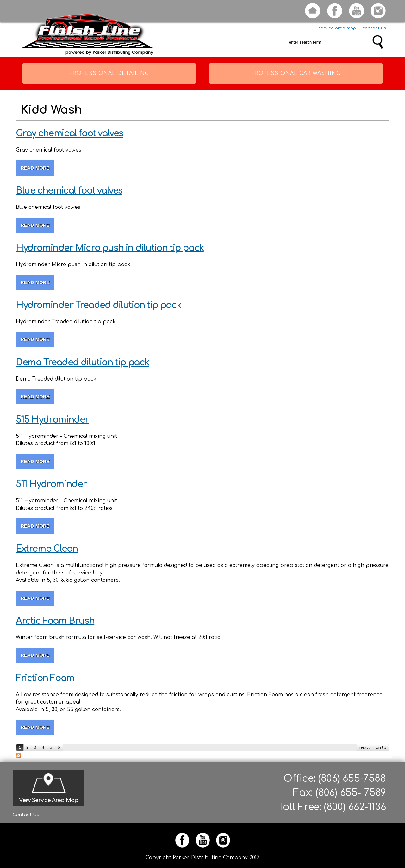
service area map (337, 28)
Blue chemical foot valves (69, 191)
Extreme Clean (47, 549)
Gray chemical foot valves (69, 133)
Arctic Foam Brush (55, 621)
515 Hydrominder (52, 420)
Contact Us (26, 815)
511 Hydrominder (51, 484)
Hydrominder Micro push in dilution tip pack (110, 248)
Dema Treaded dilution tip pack (82, 363)
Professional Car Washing (296, 73)
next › (365, 747)
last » (381, 747)
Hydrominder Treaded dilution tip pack (98, 305)
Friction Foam (45, 678)
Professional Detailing (109, 73)
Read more (37, 168)
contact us (374, 28)
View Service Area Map (49, 800)
